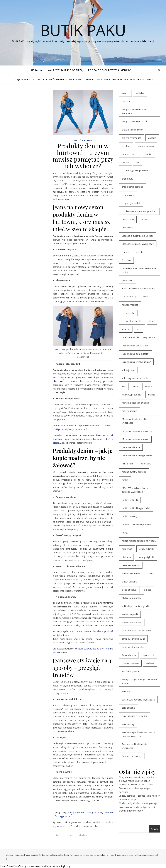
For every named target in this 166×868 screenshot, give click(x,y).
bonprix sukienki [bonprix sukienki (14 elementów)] (146, 146)
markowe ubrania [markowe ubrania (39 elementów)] (131, 447)
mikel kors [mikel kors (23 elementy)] (146, 464)
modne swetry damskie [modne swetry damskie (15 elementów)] (134, 472)
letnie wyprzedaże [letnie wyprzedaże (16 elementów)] (131, 395)
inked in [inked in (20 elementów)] (126, 329)
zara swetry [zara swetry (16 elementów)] (128, 724)
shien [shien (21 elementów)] (150, 573)
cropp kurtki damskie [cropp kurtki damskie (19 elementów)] (133, 187)
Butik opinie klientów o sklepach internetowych (120, 79)
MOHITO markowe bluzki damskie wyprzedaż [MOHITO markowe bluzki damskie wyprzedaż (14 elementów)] (135, 490)
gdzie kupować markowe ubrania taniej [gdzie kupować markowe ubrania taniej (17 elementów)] (139, 270)
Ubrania (37, 70)
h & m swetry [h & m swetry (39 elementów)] (129, 296)
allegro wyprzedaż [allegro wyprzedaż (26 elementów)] (131, 138)
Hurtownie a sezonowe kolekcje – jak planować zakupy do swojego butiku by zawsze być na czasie (83, 439)
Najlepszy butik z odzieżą (65, 70)
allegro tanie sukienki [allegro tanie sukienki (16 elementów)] (133, 130)
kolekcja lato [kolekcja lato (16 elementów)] (128, 370)
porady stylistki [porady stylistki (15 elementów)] (146, 557)
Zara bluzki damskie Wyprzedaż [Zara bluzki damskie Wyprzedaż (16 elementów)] (138, 700)
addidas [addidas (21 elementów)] (140, 93)
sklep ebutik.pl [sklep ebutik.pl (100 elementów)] (129, 590)
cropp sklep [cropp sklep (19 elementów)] (128, 195)
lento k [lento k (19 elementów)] (149, 386)
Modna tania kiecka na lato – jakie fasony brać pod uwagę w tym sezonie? (136, 788)
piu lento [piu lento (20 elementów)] (126, 557)
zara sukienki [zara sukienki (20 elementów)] (128, 708)
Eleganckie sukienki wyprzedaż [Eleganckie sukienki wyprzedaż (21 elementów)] (138, 244)
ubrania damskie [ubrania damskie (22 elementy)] (130, 663)
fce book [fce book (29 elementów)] (126, 260)
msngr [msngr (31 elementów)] (125, 533)
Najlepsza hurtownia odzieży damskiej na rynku (48, 79)
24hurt (57, 835)
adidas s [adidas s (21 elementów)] (126, 101)
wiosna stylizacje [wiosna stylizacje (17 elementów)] (131, 671)
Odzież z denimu (83, 140)
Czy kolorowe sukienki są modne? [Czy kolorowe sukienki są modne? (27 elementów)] (139, 211)
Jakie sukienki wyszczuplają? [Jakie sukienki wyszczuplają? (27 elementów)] (136, 362)
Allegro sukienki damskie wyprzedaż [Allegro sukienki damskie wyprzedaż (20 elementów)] (134, 111)
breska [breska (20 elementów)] (125, 162)
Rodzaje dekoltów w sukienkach (110, 70)
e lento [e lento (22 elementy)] (140, 252)
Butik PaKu (83, 30)
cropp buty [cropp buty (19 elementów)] (128, 179)
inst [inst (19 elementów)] (139, 329)
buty (99, 755)
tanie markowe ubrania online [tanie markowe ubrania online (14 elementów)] (137, 630)
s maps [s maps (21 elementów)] (147, 590)
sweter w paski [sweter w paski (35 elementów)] (130, 614)
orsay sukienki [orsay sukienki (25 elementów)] (147, 549)
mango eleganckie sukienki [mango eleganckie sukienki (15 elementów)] (136, 403)
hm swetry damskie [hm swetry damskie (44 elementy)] (132, 321)
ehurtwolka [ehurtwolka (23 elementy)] (128, 228)
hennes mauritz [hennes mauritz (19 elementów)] (130, 305)
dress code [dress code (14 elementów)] (128, 219)
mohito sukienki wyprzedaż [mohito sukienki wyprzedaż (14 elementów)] (136, 508)
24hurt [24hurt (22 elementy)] (125, 93)
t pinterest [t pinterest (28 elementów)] (149, 655)
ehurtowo (69, 835)
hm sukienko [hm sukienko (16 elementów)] (128, 313)
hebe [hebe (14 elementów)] (146, 296)
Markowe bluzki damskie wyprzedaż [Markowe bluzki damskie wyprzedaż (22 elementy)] (135, 421)
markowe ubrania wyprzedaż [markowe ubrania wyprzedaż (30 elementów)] (137, 455)
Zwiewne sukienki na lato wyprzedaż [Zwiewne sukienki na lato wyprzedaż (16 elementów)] (135, 746)
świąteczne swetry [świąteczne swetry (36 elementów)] (132, 756)
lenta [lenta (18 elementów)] (136, 386)
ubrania (108, 483)
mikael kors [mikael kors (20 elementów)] (128, 464)
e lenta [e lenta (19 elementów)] (125, 252)
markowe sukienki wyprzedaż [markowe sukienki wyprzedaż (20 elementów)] (137, 431)
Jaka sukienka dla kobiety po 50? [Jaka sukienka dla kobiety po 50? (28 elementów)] (138, 337)
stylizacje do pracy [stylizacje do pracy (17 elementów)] (132, 598)
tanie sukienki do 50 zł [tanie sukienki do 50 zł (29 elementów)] (133, 639)
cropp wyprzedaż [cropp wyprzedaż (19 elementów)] (131, 203)
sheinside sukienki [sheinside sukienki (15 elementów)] (131, 573)
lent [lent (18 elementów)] (124, 386)
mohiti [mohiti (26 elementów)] (125, 480)
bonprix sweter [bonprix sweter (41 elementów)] (130, 154)
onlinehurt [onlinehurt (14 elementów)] (127, 549)
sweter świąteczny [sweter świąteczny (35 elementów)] (132, 622)
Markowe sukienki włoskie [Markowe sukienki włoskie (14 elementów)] (135, 439)
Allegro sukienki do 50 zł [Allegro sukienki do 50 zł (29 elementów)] (134, 121)
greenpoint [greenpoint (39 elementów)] (128, 280)
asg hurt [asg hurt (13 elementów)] (126, 146)
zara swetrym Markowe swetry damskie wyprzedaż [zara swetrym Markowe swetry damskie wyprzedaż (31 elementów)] (138, 734)
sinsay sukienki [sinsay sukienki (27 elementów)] (129, 582)
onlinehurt (82, 835)
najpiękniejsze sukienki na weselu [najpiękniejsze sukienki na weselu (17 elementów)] (139, 541)
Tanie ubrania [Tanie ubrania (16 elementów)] (129, 655)
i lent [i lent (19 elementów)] (152, 321)
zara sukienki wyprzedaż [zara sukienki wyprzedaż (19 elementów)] (135, 716)
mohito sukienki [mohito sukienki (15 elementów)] (130, 500)
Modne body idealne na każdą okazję (138, 803)
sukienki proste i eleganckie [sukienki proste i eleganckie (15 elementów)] (136, 606)
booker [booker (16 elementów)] (149, 154)
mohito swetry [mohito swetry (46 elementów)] (130, 516)
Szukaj (154, 829)
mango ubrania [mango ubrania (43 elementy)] (130, 411)
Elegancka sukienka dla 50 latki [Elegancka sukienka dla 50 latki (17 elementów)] (138, 236)
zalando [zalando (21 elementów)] (126, 691)
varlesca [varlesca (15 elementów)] (150, 663)
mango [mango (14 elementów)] (152, 395)
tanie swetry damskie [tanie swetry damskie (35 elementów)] (133, 647)
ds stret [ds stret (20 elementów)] (145, 219)
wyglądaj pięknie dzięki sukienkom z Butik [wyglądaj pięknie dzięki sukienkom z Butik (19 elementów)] (139, 681)
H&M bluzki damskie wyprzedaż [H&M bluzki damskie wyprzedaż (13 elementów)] (138, 288)
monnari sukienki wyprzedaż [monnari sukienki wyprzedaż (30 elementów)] (136, 524)
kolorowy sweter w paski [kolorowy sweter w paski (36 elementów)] (135, 378)
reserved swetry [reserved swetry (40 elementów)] (131, 565)
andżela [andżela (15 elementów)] (152, 138)
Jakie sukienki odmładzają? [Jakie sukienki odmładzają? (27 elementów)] (135, 354)
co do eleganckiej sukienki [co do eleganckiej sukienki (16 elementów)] (135, 170)
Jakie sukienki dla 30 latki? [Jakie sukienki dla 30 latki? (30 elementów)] (135, 346)
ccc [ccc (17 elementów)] (138, 162)
